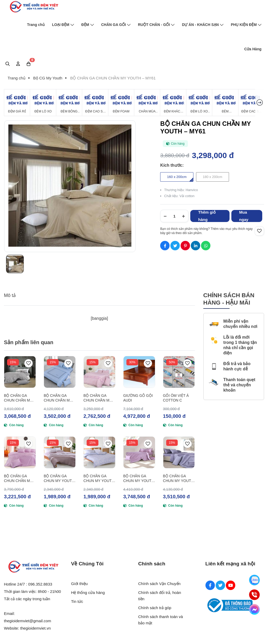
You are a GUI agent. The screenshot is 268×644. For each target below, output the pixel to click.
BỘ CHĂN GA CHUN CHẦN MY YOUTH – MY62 (18, 398)
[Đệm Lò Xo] (43, 103)
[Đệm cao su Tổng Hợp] (251, 103)
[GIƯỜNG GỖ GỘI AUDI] (139, 372)
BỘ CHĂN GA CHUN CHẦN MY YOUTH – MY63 (58, 398)
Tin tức (77, 601)
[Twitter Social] (220, 585)
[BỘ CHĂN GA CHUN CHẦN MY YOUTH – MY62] (20, 372)
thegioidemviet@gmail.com (27, 621)
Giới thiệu (80, 584)
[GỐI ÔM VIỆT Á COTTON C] (179, 372)
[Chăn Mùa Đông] (147, 103)
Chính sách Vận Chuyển (159, 584)
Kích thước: (172, 165)
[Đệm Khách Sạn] (173, 103)
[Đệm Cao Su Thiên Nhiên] (95, 103)
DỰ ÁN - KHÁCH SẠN (203, 25)
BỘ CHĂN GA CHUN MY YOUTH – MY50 (99, 478)
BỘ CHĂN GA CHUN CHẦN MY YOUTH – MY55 (18, 478)
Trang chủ (36, 25)
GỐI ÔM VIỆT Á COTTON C (176, 398)
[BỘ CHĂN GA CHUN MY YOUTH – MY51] (60, 452)
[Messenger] (254, 609)
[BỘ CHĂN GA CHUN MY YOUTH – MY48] (179, 452)
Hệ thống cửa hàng (88, 592)
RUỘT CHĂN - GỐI (156, 25)
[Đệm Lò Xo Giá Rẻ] (199, 103)
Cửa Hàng (253, 49)
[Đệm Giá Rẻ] (17, 103)
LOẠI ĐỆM (63, 25)
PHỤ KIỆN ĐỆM (246, 25)
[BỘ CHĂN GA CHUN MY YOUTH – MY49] (139, 452)
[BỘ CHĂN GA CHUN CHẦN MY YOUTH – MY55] (20, 452)
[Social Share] (165, 246)
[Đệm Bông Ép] (69, 103)
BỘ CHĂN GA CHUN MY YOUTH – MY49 (139, 478)
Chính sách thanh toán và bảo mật (161, 620)
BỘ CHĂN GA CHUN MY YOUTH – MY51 (59, 478)
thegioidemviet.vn (35, 628)
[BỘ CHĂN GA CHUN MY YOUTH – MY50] (99, 452)
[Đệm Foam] (121, 103)
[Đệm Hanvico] (225, 103)
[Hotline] (254, 595)
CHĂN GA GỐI (116, 25)
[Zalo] (254, 580)
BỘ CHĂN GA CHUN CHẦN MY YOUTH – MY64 (98, 398)
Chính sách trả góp (155, 608)
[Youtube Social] (231, 585)
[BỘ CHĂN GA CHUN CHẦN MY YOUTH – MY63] (60, 372)
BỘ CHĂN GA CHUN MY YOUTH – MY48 (178, 478)
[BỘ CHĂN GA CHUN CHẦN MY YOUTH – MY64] (99, 372)
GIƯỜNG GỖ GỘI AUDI (138, 398)
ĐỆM (88, 25)
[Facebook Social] (210, 585)
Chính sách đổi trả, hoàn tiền (160, 596)
